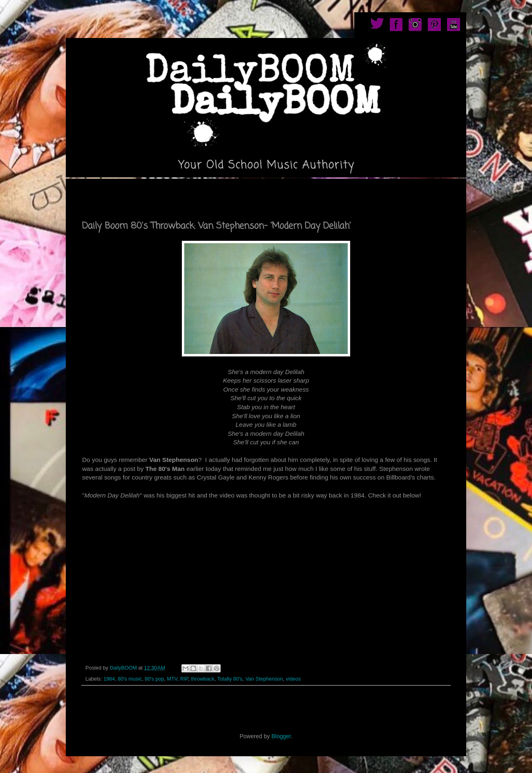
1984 (109, 679)
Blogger (281, 736)
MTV (172, 679)
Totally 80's (230, 679)
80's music (130, 679)
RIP (184, 679)
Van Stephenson (264, 679)
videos (293, 679)
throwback (202, 679)
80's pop (154, 679)
